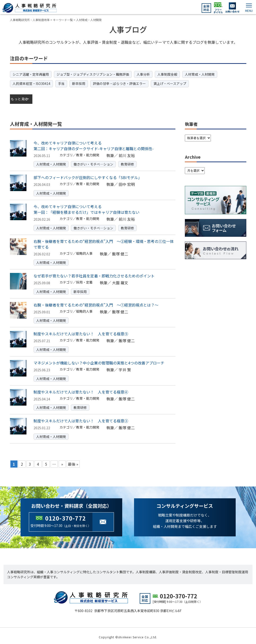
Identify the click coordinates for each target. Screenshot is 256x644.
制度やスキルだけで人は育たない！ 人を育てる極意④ (81, 389)
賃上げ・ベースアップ (170, 83)
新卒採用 (79, 83)
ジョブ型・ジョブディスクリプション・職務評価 (93, 74)
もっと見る (20, 98)
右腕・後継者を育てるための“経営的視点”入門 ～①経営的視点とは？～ (96, 302)
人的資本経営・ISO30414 (31, 83)
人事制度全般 (167, 74)
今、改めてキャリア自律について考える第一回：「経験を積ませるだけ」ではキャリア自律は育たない (87, 207)
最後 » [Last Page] (73, 461)
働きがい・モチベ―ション (93, 162)
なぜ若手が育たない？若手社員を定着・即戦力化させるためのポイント (94, 273)
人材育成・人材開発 (200, 74)
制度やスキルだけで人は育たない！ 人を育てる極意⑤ (81, 331)
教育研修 (127, 162)
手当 (61, 83)
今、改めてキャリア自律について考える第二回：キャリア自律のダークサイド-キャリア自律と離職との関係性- (94, 143)
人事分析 (143, 74)
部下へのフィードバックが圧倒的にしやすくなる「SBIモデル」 (88, 175)
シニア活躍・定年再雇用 (31, 74)
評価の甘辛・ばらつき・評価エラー (119, 83)
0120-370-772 (65, 515)
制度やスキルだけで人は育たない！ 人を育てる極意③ (81, 418)
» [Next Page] (62, 461)
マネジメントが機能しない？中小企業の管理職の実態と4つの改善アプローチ (99, 360)
